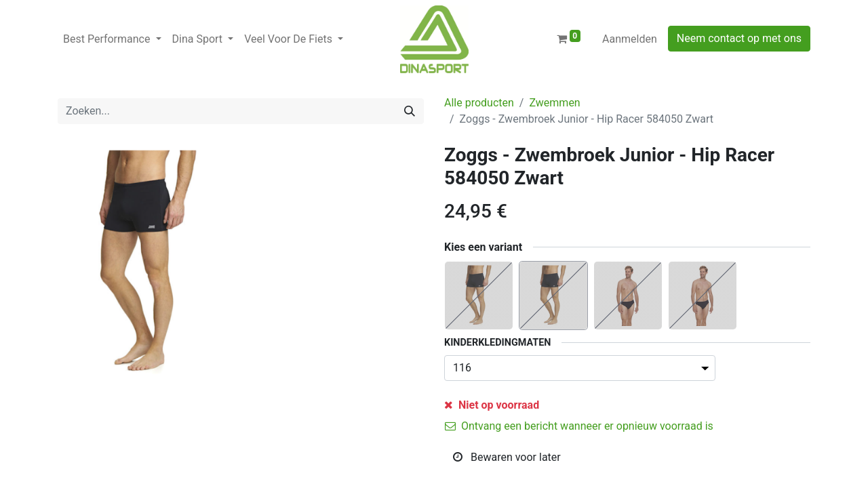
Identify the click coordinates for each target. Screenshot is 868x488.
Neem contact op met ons (739, 38)
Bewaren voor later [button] (507, 457)
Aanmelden (630, 39)
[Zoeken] (410, 111)
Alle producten (479, 103)
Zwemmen (554, 103)
